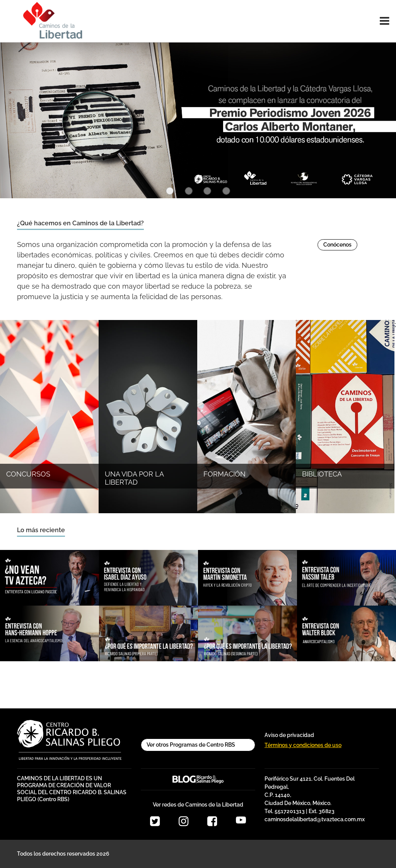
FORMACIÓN (224, 474)
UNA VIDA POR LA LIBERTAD (134, 478)
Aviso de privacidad (289, 735)
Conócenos (337, 245)
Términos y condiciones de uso (303, 745)
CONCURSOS (28, 474)
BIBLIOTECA (322, 474)
